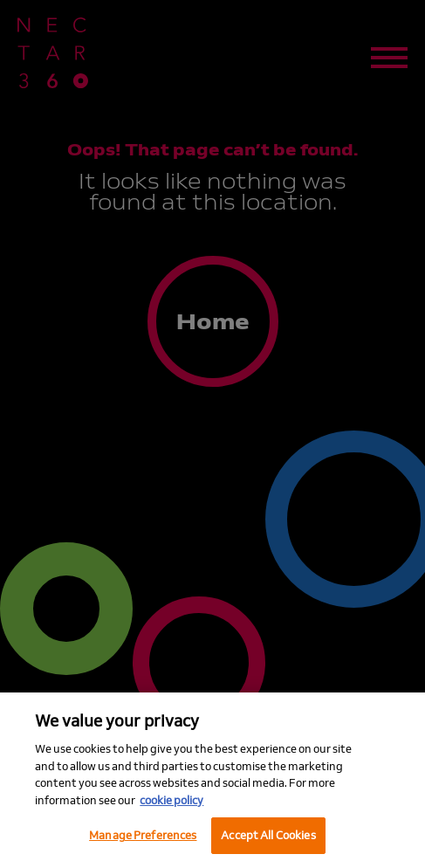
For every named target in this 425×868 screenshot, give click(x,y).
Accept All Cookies (268, 835)
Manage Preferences (143, 835)
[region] (212, 780)
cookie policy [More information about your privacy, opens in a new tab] (171, 800)
